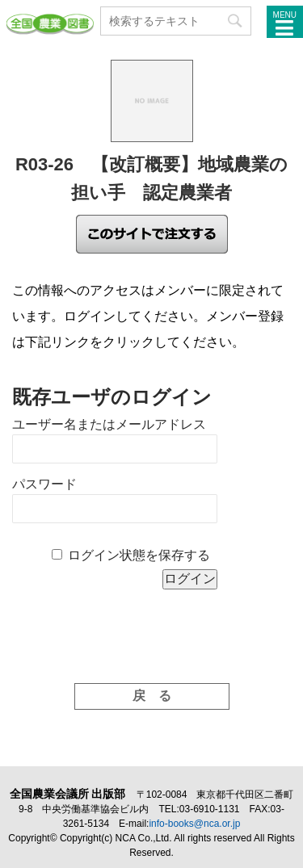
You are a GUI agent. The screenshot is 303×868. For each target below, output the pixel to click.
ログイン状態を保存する (139, 555)
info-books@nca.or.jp (194, 824)
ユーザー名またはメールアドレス (109, 424)
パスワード (44, 484)
